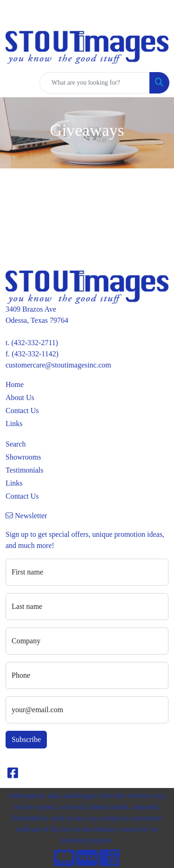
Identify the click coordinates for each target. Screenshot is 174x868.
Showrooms (23, 457)
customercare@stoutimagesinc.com (58, 365)
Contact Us (22, 411)
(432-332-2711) (35, 343)
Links (14, 424)
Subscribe (26, 739)
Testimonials (25, 470)
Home (15, 384)
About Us (20, 397)
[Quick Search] (95, 83)
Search (16, 444)
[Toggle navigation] (14, 83)
